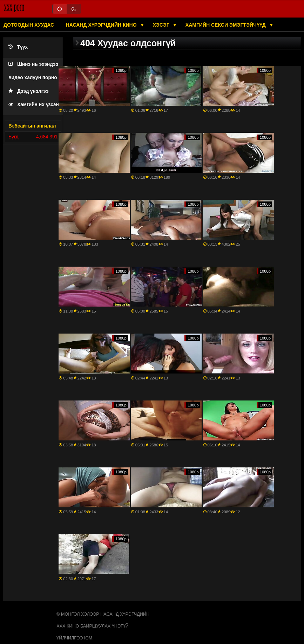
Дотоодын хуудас (29, 25)
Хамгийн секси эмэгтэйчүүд (226, 25)
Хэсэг (162, 25)
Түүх (18, 47)
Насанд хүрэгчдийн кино (102, 25)
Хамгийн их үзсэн (34, 105)
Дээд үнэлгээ (29, 91)
